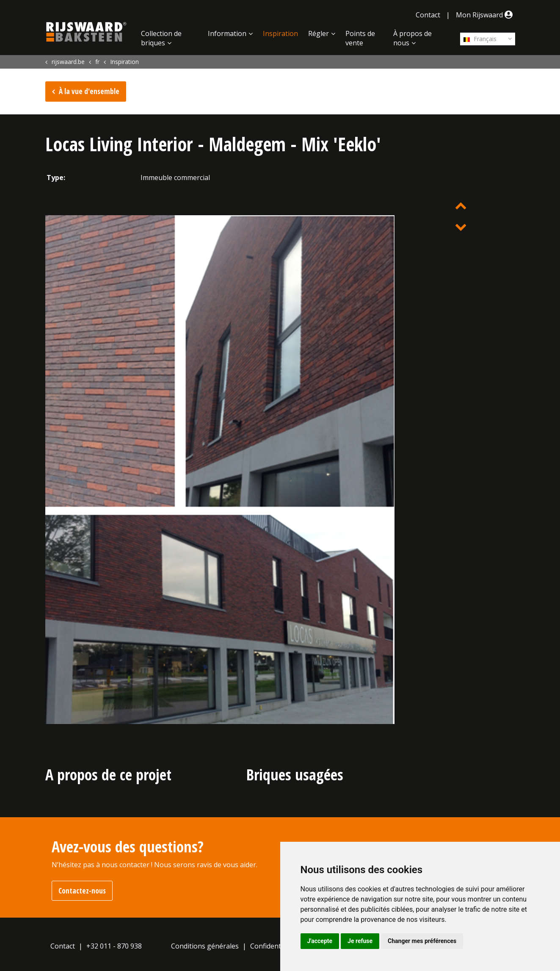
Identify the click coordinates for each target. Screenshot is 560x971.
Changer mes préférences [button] (422, 941)
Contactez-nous (82, 891)
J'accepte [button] (320, 941)
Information (227, 33)
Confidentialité (273, 946)
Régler (319, 33)
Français (480, 39)
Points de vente (360, 38)
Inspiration (280, 33)
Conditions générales (205, 946)
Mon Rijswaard (486, 15)
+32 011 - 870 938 (114, 946)
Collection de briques (161, 38)
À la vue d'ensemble (89, 91)
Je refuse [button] (360, 941)
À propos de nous (412, 38)
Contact (428, 15)
